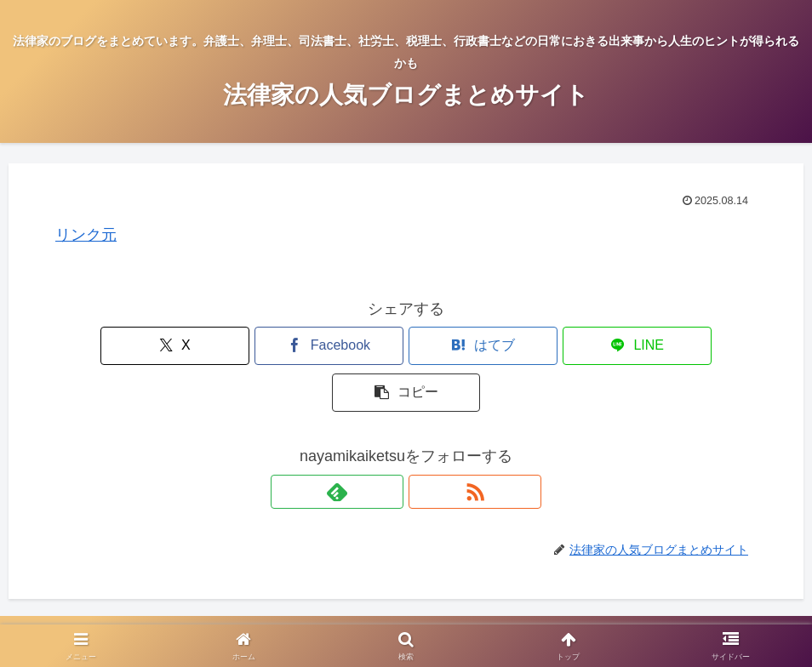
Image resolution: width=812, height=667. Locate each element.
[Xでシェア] (170, 346)
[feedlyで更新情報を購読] (386, 445)
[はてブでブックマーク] (406, 346)
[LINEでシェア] (523, 346)
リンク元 (86, 235)
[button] (642, 346)
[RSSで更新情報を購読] (426, 445)
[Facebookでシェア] (289, 346)
